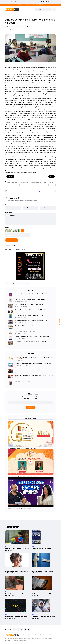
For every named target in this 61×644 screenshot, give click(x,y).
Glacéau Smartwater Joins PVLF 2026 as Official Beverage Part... (32, 336)
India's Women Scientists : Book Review (25, 331)
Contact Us (25, 2)
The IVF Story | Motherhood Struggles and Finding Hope (30, 299)
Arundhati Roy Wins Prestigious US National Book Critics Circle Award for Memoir (34, 376)
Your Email (25, 205)
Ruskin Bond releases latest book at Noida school (17, 595)
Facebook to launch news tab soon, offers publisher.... (43, 572)
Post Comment (12, 240)
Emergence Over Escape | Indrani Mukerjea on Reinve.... (22, 509)
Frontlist (8, 185)
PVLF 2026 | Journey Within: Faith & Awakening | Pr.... (21, 476)
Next (51, 177)
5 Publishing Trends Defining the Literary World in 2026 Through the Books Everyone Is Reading (33, 364)
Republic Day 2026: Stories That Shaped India (27, 326)
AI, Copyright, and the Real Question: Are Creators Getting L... (31, 294)
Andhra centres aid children (13, 182)
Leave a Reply (9, 212)
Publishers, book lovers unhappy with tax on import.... (43, 617)
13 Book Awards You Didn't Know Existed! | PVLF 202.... (22, 448)
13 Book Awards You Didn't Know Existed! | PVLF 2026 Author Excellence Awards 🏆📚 (34, 358)
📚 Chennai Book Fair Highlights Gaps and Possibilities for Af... (31, 320)
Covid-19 (51, 182)
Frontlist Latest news (43, 185)
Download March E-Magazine (30, 5)
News (7, 546)
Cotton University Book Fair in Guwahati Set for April (29, 304)
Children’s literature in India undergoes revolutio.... (17, 549)
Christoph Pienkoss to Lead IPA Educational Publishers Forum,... (31, 310)
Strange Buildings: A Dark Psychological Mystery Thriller (29, 315)
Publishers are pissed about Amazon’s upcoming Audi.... (17, 617)
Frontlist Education (15, 185)
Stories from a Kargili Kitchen (22, 382)
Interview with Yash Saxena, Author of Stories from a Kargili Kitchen (33, 370)
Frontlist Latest (34, 185)
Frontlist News (52, 185)
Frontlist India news (25, 185)
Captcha (7, 228)
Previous (10, 177)
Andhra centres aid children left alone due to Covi (31, 182)
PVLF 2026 (60, 322)
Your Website (43, 205)
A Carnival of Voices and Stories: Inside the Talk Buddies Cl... (31, 342)
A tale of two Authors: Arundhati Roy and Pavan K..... (17, 572)
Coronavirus (45, 182)
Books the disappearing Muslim (41, 548)
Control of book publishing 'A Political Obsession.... (43, 595)
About (20, 2)
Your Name (8, 205)
